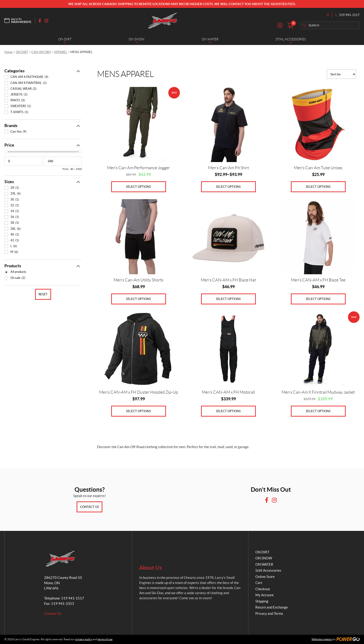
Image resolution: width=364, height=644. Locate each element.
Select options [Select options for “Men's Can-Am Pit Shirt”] (228, 187)
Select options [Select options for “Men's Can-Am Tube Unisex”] (318, 187)
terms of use (105, 639)
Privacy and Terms (269, 614)
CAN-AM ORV (41, 52)
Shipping (262, 601)
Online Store (265, 577)
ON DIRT (22, 52)
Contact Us (89, 507)
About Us (151, 568)
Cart (259, 583)
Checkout (263, 589)
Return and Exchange (272, 607)
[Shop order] (341, 74)
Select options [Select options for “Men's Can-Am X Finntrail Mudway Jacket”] (318, 411)
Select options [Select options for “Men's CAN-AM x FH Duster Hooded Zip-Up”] (138, 411)
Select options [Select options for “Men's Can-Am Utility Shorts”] (138, 299)
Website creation (322, 639)
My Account (265, 595)
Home (8, 52)
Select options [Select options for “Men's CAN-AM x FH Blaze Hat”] (228, 299)
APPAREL (61, 52)
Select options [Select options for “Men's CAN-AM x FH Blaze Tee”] (318, 299)
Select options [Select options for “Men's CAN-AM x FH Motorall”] (228, 411)
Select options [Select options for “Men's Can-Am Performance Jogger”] (138, 187)
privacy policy (84, 639)
